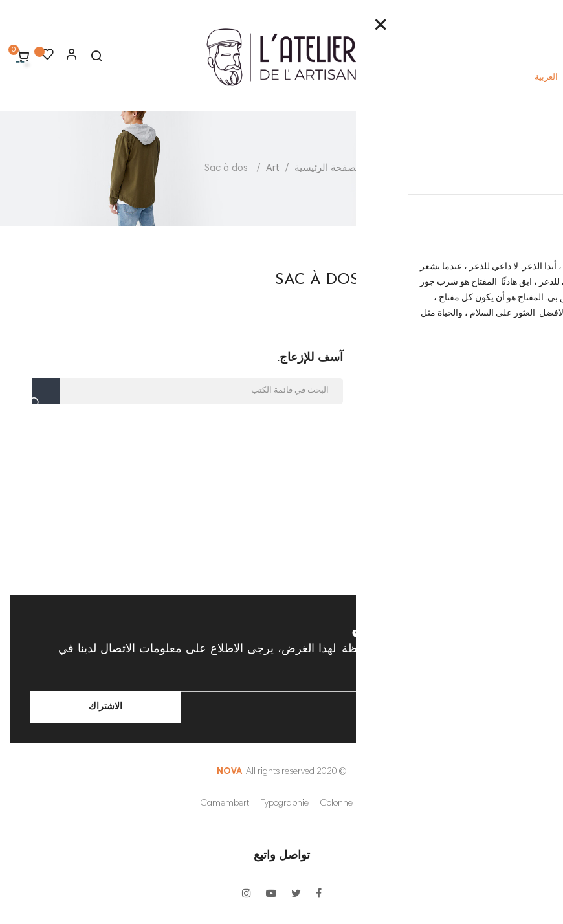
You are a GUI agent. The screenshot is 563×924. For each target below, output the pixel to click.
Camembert (225, 804)
